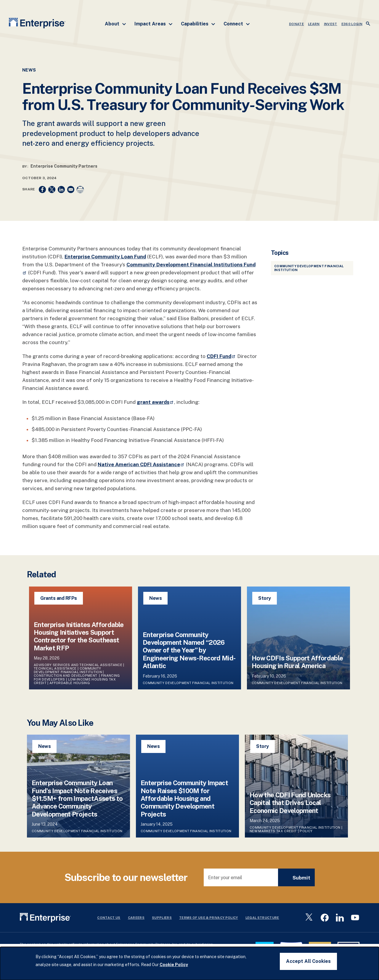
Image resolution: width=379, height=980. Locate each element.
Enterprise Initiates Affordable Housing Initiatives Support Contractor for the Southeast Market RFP (79, 636)
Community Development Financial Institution (68, 670)
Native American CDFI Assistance (141, 464)
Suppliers (162, 918)
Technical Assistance (55, 668)
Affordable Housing (70, 683)
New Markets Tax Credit (273, 831)
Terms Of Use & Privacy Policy (209, 918)
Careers (136, 918)
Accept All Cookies (308, 961)
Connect (237, 24)
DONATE (296, 24)
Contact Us (109, 918)
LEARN (314, 24)
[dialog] (189, 963)
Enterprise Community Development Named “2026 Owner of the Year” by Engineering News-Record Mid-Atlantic (189, 650)
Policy (306, 831)
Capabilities (198, 24)
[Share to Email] (71, 189)
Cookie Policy (174, 965)
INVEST (331, 24)
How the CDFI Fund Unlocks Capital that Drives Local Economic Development (290, 803)
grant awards (155, 402)
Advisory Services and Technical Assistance (78, 665)
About (115, 24)
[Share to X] (52, 189)
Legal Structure (262, 918)
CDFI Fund (221, 356)
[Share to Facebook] (42, 189)
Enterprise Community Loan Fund (105, 257)
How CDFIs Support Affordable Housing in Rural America (297, 662)
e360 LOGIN (352, 24)
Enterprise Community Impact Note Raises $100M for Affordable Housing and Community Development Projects (184, 798)
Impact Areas (154, 24)
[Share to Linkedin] (61, 189)
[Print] (80, 189)
